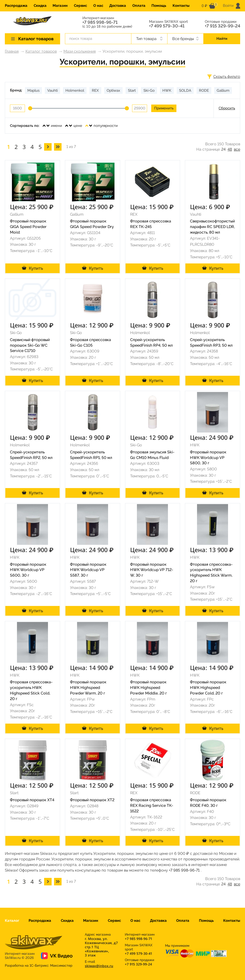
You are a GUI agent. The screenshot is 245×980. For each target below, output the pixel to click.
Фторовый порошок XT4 (32, 800)
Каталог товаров (41, 51)
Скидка (40, 6)
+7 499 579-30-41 (167, 26)
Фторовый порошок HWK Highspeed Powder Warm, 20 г (88, 688)
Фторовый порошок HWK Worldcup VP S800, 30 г (208, 458)
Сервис (80, 6)
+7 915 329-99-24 (222, 26)
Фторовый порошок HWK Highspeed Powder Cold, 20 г (208, 688)
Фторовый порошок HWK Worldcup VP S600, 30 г (28, 570)
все (237, 149)
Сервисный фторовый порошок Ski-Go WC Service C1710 (30, 345)
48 (230, 149)
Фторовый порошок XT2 (92, 800)
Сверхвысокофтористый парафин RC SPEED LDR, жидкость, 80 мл (212, 227)
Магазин (60, 6)
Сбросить (227, 108)
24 (223, 149)
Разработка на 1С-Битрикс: (39, 965)
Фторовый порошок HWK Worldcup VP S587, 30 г (88, 570)
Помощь (159, 6)
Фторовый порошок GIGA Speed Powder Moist (28, 227)
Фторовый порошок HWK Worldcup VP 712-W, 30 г (152, 570)
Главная (12, 51)
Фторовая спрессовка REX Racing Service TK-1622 (152, 805)
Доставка (118, 6)
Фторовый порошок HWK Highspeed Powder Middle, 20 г (149, 688)
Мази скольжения (80, 51)
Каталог (12, 921)
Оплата (139, 6)
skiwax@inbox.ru (99, 966)
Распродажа (16, 6)
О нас (98, 6)
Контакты (181, 6)
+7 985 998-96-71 (100, 22)
